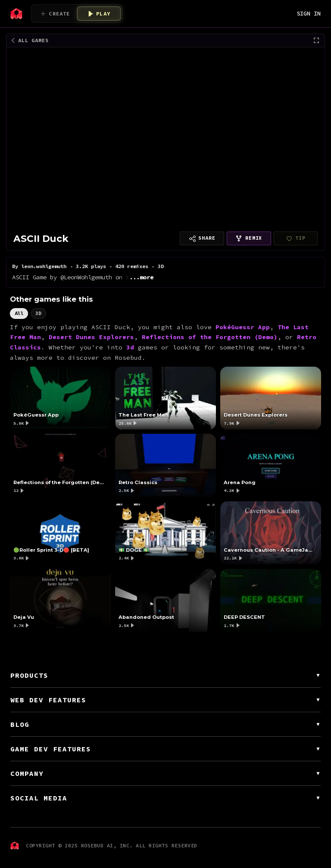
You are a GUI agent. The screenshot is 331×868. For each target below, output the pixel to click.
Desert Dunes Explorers (91, 337)
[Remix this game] (249, 238)
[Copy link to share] (202, 238)
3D (38, 313)
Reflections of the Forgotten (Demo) (210, 337)
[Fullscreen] (316, 40)
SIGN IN (309, 13)
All (19, 313)
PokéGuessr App (243, 327)
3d (130, 347)
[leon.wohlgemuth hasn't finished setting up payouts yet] (296, 238)
